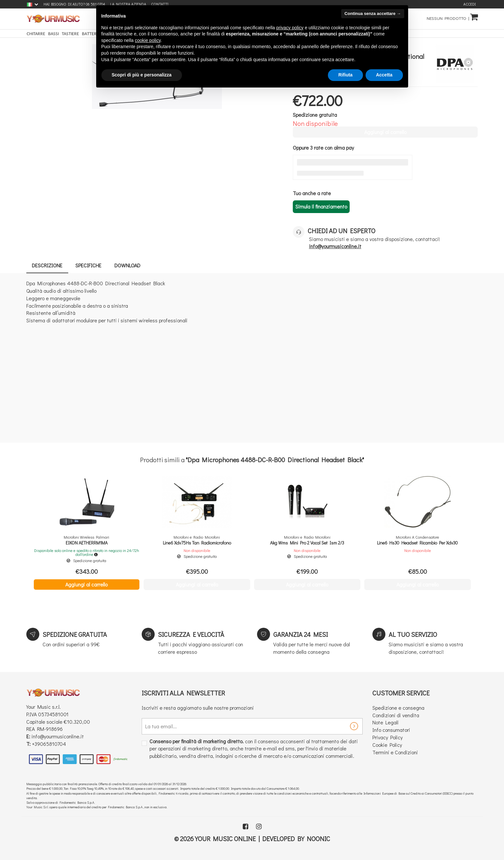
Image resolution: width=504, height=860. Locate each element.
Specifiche (91, 265)
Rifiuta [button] (345, 75)
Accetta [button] (384, 75)
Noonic (318, 839)
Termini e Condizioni (395, 752)
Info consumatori (391, 730)
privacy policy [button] (290, 28)
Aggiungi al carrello (86, 584)
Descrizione (48, 265)
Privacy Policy (388, 737)
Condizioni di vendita (396, 715)
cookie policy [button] (148, 40)
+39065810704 (49, 744)
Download (131, 265)
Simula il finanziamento (321, 206)
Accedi (470, 4)
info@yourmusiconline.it (58, 736)
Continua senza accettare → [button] (373, 13)
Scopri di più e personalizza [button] (142, 75)
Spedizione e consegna (398, 708)
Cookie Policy (387, 745)
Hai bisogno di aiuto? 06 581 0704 (74, 4)
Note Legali (386, 722)
